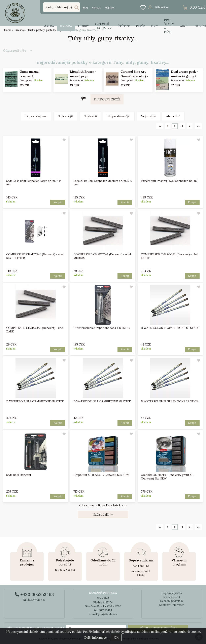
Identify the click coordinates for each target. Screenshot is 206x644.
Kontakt (96, 8)
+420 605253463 (34, 594)
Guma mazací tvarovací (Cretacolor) (30, 76)
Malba (49, 26)
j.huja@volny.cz (34, 600)
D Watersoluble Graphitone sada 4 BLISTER (102, 328)
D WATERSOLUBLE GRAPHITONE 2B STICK (169, 401)
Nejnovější (148, 116)
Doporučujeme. (36, 116)
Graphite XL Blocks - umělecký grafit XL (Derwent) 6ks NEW (167, 477)
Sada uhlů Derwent (19, 475)
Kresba (66, 26)
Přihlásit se (162, 7)
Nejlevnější (65, 116)
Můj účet (110, 8)
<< (160, 126)
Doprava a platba (172, 593)
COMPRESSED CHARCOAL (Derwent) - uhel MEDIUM (102, 256)
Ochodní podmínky (172, 601)
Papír (140, 26)
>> (198, 126)
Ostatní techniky (103, 26)
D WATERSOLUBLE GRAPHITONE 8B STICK (170, 328)
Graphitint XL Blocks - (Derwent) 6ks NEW (101, 475)
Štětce (124, 26)
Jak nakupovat (172, 597)
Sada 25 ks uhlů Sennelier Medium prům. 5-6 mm (103, 183)
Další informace (95, 637)
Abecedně (173, 116)
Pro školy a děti (169, 26)
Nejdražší (90, 116)
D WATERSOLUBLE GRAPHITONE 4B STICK (102, 401)
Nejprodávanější (119, 116)
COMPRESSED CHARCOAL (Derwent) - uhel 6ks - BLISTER (35, 256)
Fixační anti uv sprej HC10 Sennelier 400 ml (169, 181)
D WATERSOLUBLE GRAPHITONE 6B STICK (35, 401)
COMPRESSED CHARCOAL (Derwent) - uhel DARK (35, 330)
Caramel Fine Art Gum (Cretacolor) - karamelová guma (134, 76)
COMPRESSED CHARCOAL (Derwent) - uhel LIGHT (169, 256)
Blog (85, 8)
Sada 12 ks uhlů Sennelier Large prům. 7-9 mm (33, 183)
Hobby (83, 26)
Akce (184, 26)
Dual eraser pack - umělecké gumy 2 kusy (184, 76)
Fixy (154, 26)
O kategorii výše (15, 51)
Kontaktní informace (172, 605)
